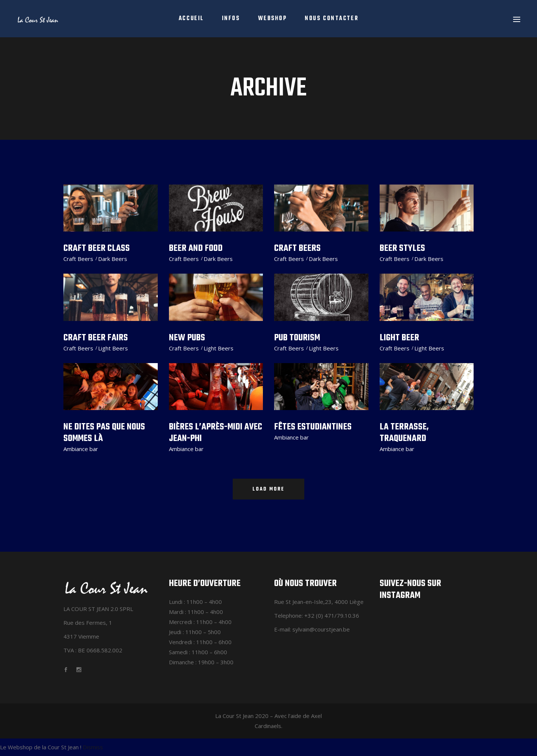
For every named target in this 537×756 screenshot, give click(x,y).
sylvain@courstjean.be (321, 629)
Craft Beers (78, 259)
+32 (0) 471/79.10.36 (332, 615)
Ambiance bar (81, 449)
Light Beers (113, 348)
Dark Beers (113, 259)
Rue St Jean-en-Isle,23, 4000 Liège (319, 602)
